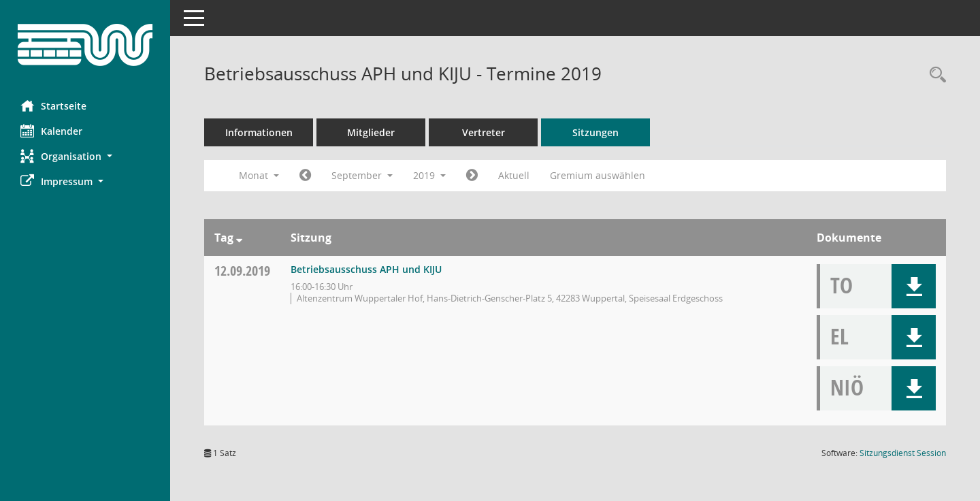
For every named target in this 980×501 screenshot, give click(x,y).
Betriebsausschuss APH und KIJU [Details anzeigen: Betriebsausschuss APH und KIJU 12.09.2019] (366, 269)
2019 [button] (429, 175)
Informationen (259, 132)
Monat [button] (259, 175)
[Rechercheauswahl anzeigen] (934, 75)
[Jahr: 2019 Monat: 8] (305, 176)
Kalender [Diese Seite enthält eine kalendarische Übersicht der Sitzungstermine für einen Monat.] (51, 131)
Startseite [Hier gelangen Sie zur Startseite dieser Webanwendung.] (53, 106)
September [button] (362, 175)
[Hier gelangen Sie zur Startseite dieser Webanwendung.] (85, 45)
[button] (85, 156)
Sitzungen (595, 132)
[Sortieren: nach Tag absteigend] (239, 238)
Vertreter (484, 132)
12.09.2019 (242, 271)
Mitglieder (371, 132)
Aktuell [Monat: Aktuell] (514, 175)
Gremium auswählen (598, 175)
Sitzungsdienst (903, 453)
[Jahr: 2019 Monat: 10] (472, 176)
